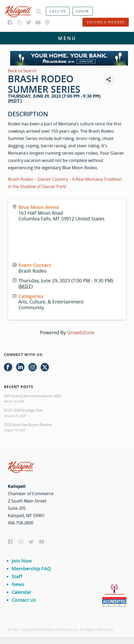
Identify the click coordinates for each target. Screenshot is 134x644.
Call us (58, 11)
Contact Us (24, 600)
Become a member (106, 22)
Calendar (22, 592)
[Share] (108, 80)
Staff (17, 576)
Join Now (22, 561)
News (18, 584)
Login (83, 11)
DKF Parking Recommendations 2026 (32, 396)
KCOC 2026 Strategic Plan (23, 410)
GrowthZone (81, 332)
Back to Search (22, 71)
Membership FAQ (31, 569)
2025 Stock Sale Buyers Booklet (28, 425)
